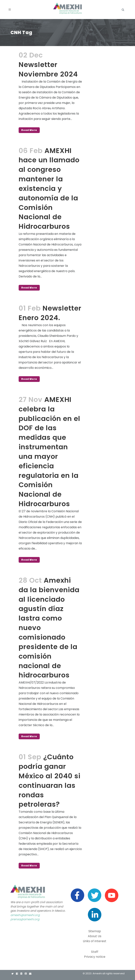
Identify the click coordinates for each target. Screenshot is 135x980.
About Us (95, 936)
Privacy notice (95, 957)
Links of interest (95, 941)
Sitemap (95, 931)
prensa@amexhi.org (25, 919)
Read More (29, 130)
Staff (95, 952)
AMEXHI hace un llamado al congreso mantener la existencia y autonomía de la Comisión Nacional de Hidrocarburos (49, 189)
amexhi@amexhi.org (25, 915)
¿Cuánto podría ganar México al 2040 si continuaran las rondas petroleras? (50, 781)
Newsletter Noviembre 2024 (48, 69)
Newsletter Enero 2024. (50, 313)
